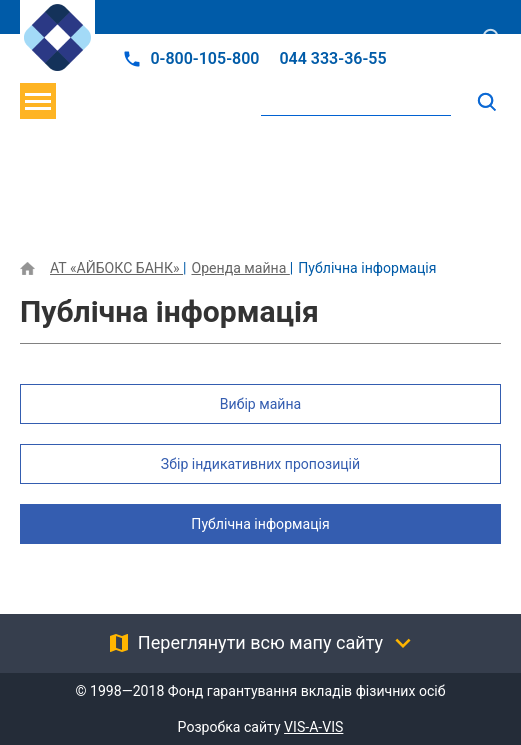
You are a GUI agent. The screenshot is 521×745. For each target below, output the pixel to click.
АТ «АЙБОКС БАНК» (116, 268)
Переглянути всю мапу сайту (260, 643)
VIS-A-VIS (313, 727)
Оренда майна (240, 268)
